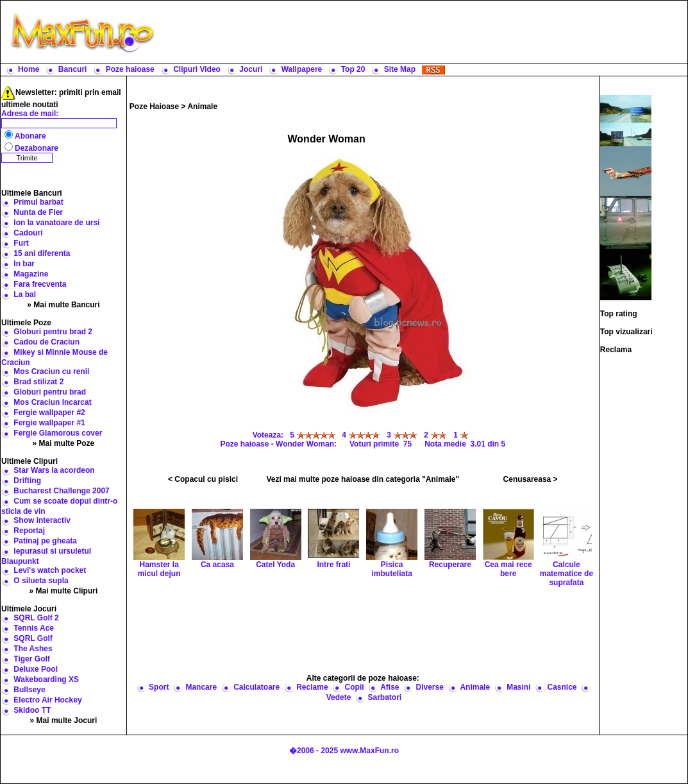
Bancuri (73, 69)
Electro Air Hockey (47, 700)
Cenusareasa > (531, 479)
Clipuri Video (197, 69)
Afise (390, 687)
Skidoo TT (32, 710)
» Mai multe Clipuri (64, 591)
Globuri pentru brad (50, 392)
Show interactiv (42, 520)
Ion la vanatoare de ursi (56, 223)
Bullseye (29, 690)
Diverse (430, 687)
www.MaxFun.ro (369, 751)
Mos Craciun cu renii (51, 371)
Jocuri (251, 69)
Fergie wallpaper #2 (49, 413)
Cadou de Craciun (46, 342)
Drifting (27, 481)
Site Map (400, 69)
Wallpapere (302, 69)
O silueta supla (41, 581)
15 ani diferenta (42, 253)
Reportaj (29, 531)
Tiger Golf (31, 659)
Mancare (201, 687)
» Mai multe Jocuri (64, 720)
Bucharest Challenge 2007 (61, 491)
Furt (21, 243)
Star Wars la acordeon (54, 470)
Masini (518, 687)
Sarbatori (384, 697)
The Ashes (33, 649)
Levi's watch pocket (50, 570)
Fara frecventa (40, 284)
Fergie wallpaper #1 (49, 423)
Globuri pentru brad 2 (53, 332)
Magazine (31, 274)
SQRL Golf (33, 638)
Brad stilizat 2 (38, 382)
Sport (159, 687)
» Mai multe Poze (64, 443)
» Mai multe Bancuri (63, 305)
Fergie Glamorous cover (58, 433)
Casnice (562, 687)
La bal (25, 294)
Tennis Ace (34, 628)
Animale (202, 107)
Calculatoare (256, 687)
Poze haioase (130, 69)
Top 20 (353, 69)
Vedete (339, 697)
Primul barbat (38, 202)
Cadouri (28, 233)
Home (29, 69)
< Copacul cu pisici (203, 479)
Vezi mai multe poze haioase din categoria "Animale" (363, 479)
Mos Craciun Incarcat (52, 402)
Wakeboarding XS (46, 679)
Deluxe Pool (36, 669)
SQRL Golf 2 (36, 618)
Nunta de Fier (38, 212)
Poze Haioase (154, 107)
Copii (355, 687)
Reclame (312, 687)
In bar (24, 264)
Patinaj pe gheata (45, 541)
